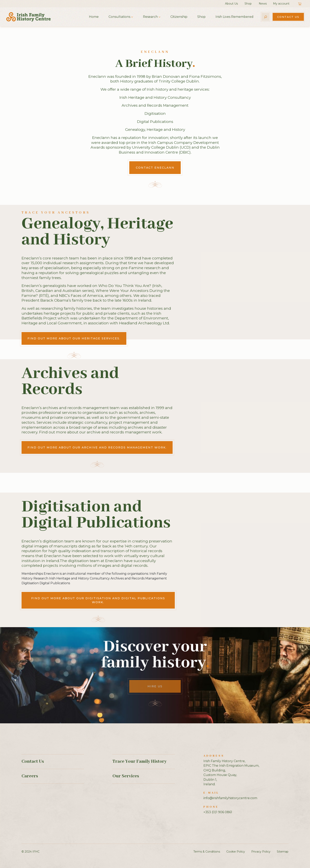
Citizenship (179, 17)
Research (150, 17)
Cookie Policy (236, 852)
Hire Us (155, 686)
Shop (248, 4)
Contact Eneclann (155, 168)
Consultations (119, 17)
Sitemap (283, 852)
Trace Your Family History (139, 762)
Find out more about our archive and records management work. (97, 447)
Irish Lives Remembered (234, 17)
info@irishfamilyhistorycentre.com (230, 798)
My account (281, 4)
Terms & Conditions (207, 852)
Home (94, 17)
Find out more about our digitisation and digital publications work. (98, 600)
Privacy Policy (261, 852)
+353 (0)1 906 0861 (218, 812)
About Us (231, 4)
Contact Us (288, 17)
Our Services (126, 776)
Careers (30, 776)
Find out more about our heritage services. (74, 338)
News (263, 4)
